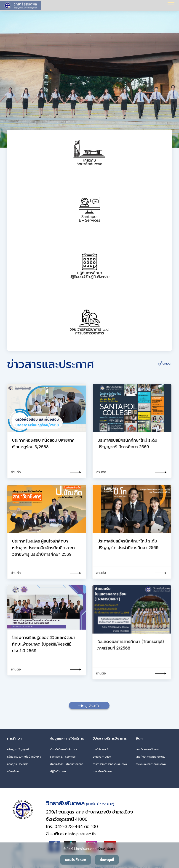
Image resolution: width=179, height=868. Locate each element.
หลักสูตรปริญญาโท (18, 763)
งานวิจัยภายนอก (102, 755)
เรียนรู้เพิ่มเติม (107, 849)
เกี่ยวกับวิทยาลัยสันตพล (64, 748)
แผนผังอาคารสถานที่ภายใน (151, 755)
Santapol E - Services (63, 755)
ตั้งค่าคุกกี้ (107, 860)
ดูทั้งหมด (161, 363)
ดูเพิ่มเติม (89, 704)
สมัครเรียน (13, 770)
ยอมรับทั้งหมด (76, 860)
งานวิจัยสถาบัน (101, 748)
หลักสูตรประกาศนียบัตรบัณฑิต (24, 755)
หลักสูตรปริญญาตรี (18, 748)
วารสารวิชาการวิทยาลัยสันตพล (110, 763)
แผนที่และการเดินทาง (147, 748)
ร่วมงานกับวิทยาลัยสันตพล (151, 763)
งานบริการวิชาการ (103, 770)
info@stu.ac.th (80, 833)
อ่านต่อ (16, 472)
